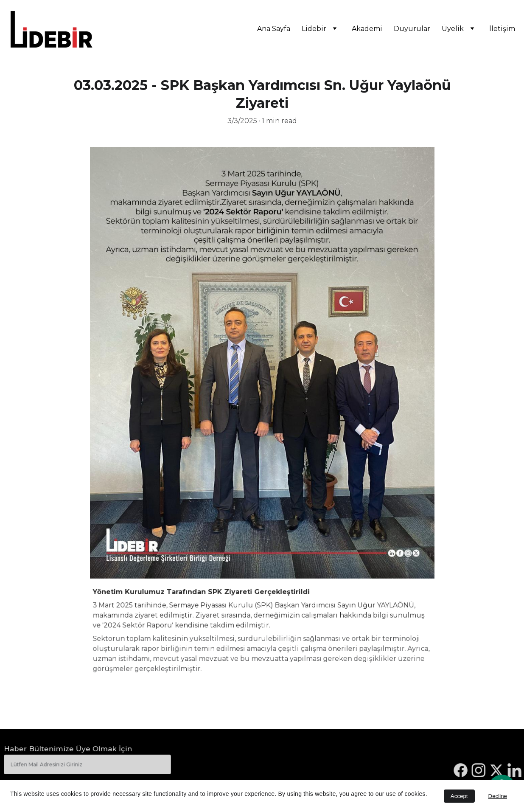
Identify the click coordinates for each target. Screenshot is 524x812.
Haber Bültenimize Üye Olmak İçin (68, 749)
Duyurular (412, 29)
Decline (498, 796)
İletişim (502, 29)
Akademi (367, 29)
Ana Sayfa (274, 29)
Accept (459, 796)
